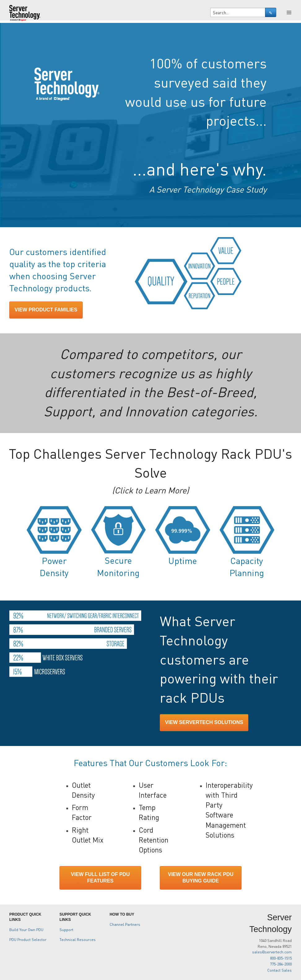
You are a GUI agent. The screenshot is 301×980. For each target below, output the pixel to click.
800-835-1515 (281, 958)
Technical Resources (78, 939)
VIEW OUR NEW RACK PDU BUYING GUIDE (201, 878)
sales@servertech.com (272, 952)
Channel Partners (125, 924)
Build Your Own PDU (26, 930)
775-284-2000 (281, 964)
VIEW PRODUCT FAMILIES (46, 310)
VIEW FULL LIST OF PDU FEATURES (100, 878)
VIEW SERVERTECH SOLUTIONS (204, 722)
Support (66, 930)
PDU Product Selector (28, 939)
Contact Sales (279, 970)
